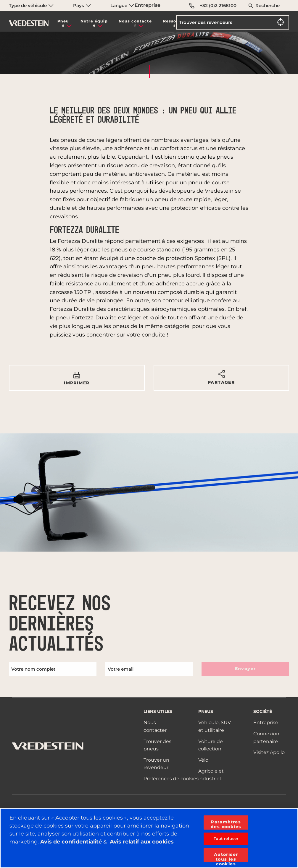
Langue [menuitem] (122, 5)
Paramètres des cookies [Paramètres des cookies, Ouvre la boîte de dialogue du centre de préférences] (226, 824)
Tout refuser (226, 838)
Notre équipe (94, 23)
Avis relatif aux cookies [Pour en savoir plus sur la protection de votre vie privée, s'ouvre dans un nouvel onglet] (142, 842)
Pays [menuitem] (82, 5)
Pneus (63, 23)
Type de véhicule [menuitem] (31, 5)
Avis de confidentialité (71, 842)
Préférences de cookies (171, 779)
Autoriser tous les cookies (226, 857)
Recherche (268, 5)
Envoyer (245, 669)
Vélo (203, 760)
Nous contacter (135, 23)
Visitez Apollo (269, 752)
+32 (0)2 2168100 (213, 6)
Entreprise (148, 5)
